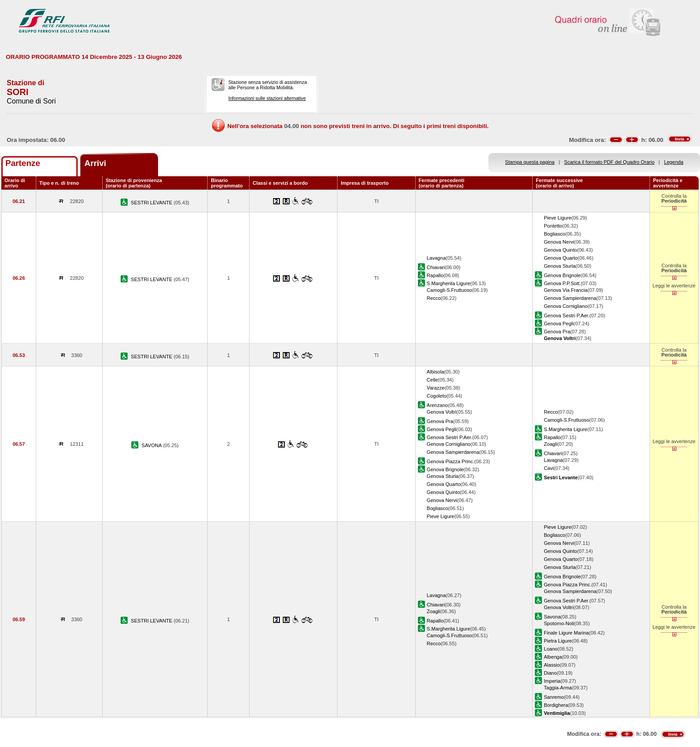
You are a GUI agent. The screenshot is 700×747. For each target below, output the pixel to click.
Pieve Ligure (558, 218)
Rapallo (435, 275)
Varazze (436, 388)
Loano (551, 649)
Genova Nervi (559, 242)
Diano (550, 673)
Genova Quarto (561, 258)
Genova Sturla (560, 266)
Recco (434, 298)
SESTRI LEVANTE (152, 203)
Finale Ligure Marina (566, 633)
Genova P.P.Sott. (562, 283)
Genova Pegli (559, 324)
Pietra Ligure (558, 641)
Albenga (553, 657)
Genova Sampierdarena (570, 298)
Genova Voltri (442, 412)
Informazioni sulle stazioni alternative (267, 98)
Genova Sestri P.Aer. (567, 315)
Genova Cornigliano (566, 306)
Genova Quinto (560, 250)
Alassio (552, 665)
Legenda (674, 162)
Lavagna (436, 258)
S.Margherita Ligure (448, 283)
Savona (552, 617)
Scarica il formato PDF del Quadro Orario (610, 162)
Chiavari (436, 267)
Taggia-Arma (558, 688)
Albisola (435, 372)
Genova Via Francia (566, 290)
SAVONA (152, 445)
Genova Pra (557, 332)
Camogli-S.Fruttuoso (450, 290)
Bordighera (556, 705)
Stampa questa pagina (530, 162)
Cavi (549, 468)
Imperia (552, 681)
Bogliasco (554, 234)
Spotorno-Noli (559, 623)
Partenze (23, 163)
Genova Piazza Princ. (451, 461)
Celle (432, 380)
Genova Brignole (562, 275)
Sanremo (554, 697)
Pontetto (553, 226)
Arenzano (437, 405)
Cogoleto (437, 396)
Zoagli (550, 444)
